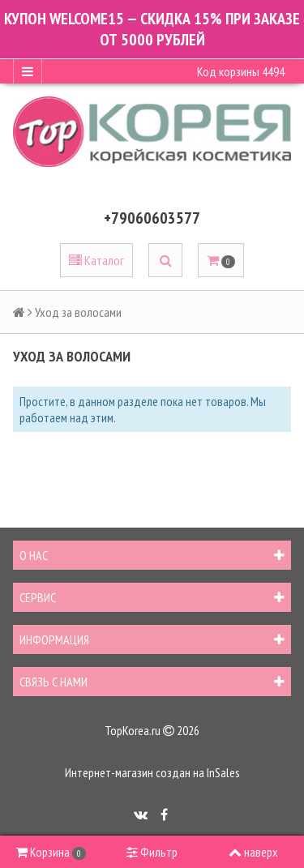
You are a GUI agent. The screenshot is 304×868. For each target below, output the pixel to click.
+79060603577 (152, 218)
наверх (253, 852)
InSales (223, 772)
